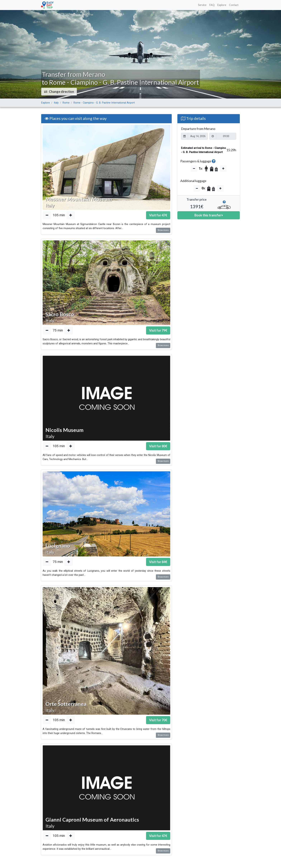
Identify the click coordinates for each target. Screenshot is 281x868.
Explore (222, 5)
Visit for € (158, 215)
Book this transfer (209, 215)
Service (202, 5)
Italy (56, 103)
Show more (163, 230)
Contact (234, 5)
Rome (66, 103)
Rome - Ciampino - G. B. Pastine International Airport (104, 103)
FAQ (212, 5)
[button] (59, 92)
